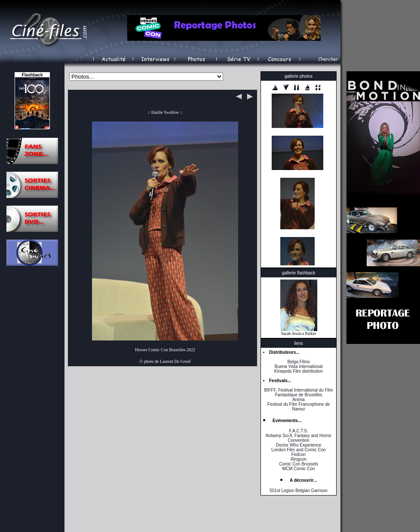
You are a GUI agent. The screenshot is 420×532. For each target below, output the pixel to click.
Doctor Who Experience (299, 445)
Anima (298, 400)
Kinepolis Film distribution (299, 371)
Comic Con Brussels (299, 464)
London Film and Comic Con (299, 450)
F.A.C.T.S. (298, 431)
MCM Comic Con (298, 469)
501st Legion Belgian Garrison (299, 491)
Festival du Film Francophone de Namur (299, 407)
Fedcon (299, 454)
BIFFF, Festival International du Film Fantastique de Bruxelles (298, 392)
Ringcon (299, 459)
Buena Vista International (299, 366)
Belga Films (298, 362)
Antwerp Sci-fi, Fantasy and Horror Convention (299, 438)
